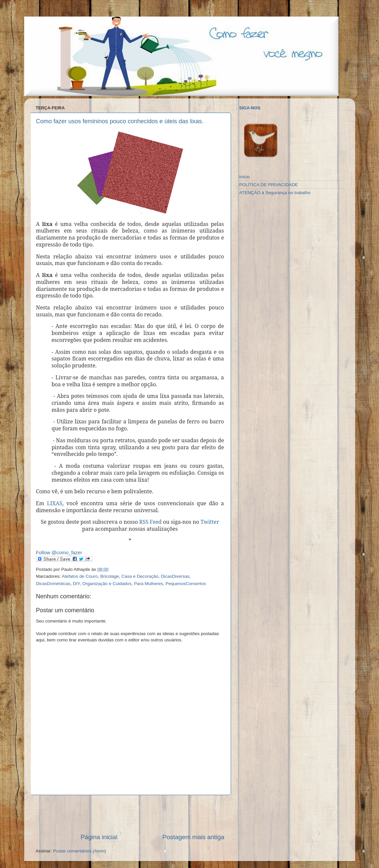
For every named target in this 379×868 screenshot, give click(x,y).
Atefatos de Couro (80, 576)
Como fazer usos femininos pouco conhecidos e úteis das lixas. (120, 121)
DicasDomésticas (53, 584)
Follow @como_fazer (59, 553)
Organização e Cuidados (107, 584)
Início (245, 177)
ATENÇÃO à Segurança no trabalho (275, 193)
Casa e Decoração (140, 576)
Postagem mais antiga (193, 837)
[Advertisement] (130, 814)
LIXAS (55, 503)
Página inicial (99, 837)
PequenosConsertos (186, 584)
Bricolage (110, 576)
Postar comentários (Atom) (80, 851)
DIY (76, 584)
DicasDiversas (175, 576)
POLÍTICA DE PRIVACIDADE (269, 185)
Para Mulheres (149, 584)
